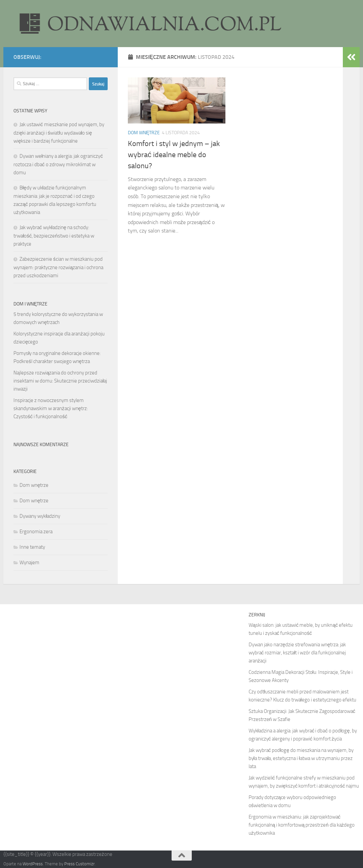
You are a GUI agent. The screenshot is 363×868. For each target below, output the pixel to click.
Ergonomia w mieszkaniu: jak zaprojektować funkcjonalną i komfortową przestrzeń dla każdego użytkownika (302, 825)
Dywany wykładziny (40, 516)
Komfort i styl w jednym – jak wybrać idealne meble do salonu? (174, 155)
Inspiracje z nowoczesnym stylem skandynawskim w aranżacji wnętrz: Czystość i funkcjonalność (51, 408)
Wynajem (29, 563)
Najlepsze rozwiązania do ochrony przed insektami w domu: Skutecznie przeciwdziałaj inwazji (60, 381)
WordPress (33, 864)
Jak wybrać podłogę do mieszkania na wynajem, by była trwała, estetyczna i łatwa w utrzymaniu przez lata (301, 758)
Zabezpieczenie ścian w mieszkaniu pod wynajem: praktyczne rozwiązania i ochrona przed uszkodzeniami (58, 267)
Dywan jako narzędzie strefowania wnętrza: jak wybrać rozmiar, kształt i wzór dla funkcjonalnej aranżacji (297, 653)
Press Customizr (79, 864)
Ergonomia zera (36, 532)
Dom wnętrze (144, 133)
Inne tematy (32, 547)
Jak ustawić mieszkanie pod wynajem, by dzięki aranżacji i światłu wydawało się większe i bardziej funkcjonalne (59, 133)
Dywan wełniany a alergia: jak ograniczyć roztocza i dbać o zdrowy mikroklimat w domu (58, 164)
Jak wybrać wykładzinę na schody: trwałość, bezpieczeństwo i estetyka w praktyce (54, 236)
